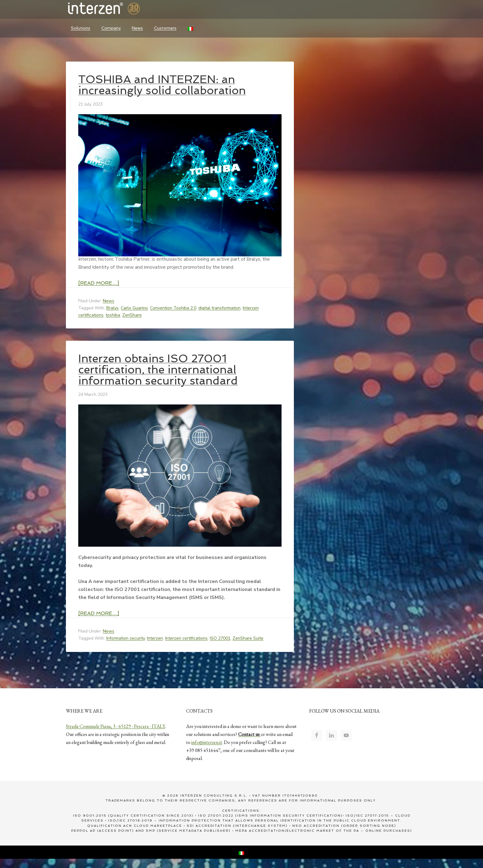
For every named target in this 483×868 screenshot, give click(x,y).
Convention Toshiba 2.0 (173, 308)
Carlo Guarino (134, 308)
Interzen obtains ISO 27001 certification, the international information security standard (158, 370)
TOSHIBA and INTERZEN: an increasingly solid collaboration (162, 85)
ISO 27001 (220, 638)
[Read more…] (99, 283)
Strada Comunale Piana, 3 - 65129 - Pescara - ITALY (116, 726)
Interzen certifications (186, 638)
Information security (126, 638)
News (109, 301)
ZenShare (132, 315)
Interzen (112, 9)
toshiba (113, 315)
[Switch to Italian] (190, 28)
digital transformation (219, 308)
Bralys (112, 308)
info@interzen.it (207, 742)
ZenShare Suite (248, 638)
